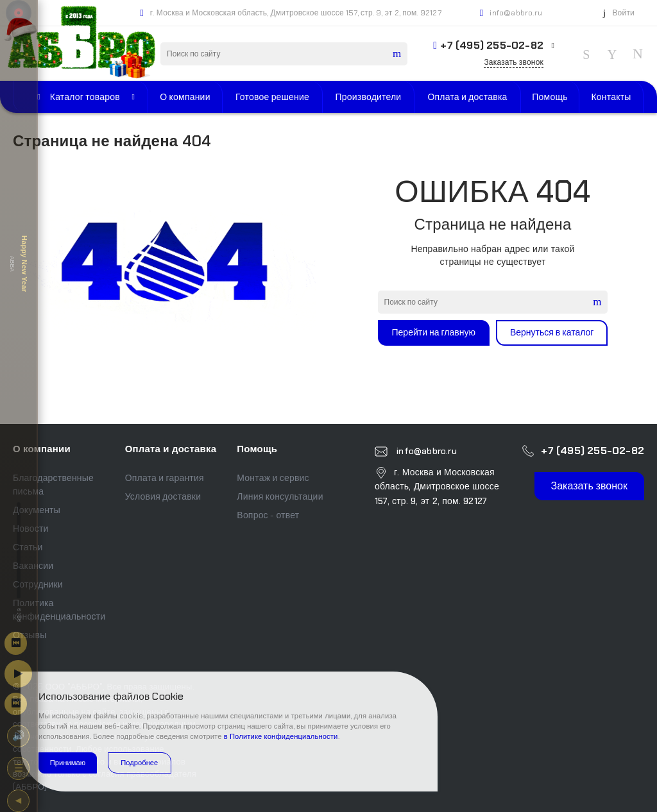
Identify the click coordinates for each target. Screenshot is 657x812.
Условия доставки (163, 496)
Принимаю (68, 763)
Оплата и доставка (171, 449)
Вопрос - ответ (268, 515)
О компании (42, 449)
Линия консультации (280, 496)
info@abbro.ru (516, 13)
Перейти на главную (434, 332)
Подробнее (139, 763)
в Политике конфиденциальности (281, 736)
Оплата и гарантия (165, 478)
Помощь (257, 449)
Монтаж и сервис (273, 478)
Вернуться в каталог (552, 332)
